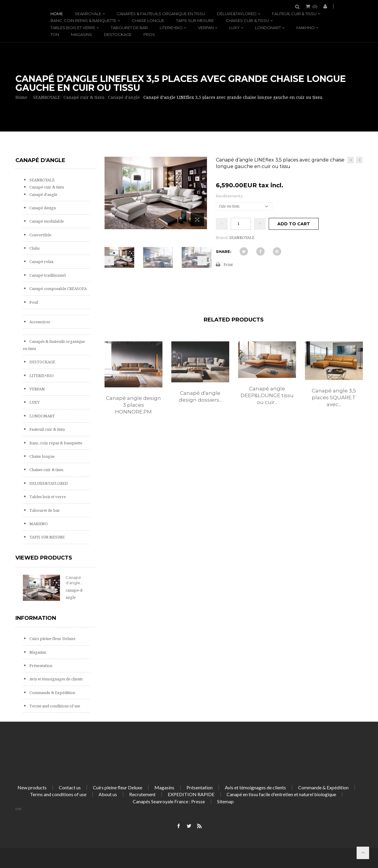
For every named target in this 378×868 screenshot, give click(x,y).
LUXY (234, 28)
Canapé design (42, 208)
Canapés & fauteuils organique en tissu (161, 14)
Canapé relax (41, 262)
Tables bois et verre (73, 28)
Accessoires (39, 322)
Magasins (82, 34)
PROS (149, 34)
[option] (133, 384)
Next (202, 261)
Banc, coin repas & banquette (83, 20)
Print (228, 265)
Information (36, 618)
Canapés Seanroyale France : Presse (169, 801)
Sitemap (225, 801)
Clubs (34, 248)
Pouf (33, 302)
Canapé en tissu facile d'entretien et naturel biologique (281, 794)
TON (55, 34)
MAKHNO (306, 28)
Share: (224, 251)
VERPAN (206, 28)
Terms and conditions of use (54, 706)
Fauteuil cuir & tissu (294, 14)
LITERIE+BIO (171, 28)
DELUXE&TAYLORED (237, 14)
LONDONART (268, 28)
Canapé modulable (46, 221)
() (314, 6)
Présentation (40, 666)
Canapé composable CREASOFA (58, 289)
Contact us (70, 787)
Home (57, 14)
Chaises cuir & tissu (247, 20)
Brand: (222, 237)
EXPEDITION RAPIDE (191, 794)
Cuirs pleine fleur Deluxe (52, 639)
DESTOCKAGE (118, 34)
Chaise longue (148, 20)
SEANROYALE (88, 14)
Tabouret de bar (129, 28)
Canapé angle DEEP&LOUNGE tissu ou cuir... (267, 395)
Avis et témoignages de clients (56, 679)
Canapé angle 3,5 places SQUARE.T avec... (334, 397)
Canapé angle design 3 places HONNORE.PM (133, 405)
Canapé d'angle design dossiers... (200, 396)
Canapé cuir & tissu (46, 187)
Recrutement (142, 794)
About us (108, 794)
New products (32, 787)
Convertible (40, 235)
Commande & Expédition (52, 693)
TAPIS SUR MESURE (195, 20)
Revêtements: (230, 196)
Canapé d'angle (43, 195)
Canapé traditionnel (47, 275)
